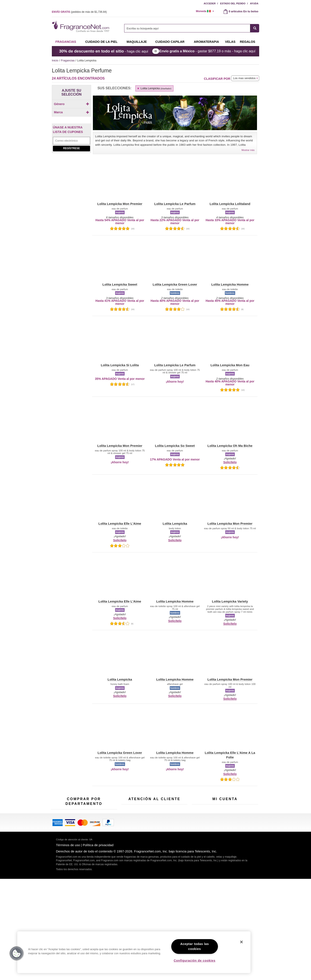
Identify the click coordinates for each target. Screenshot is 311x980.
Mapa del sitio (176, 854)
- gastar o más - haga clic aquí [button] (207, 51)
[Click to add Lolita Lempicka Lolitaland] (71, 209)
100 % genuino (154, 875)
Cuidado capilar (170, 42)
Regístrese (71, 254)
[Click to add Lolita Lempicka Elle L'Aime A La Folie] (71, 180)
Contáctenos (129, 850)
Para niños (104, 848)
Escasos (102, 882)
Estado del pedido (233, 3)
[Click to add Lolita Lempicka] (71, 166)
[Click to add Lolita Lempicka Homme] (71, 195)
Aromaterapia (83, 876)
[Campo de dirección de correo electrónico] (71, 246)
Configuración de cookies (194, 961)
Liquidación (82, 893)
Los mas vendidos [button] (244, 78)
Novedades (104, 868)
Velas (100, 861)
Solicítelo (230, 462)
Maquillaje (137, 42)
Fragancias (66, 42)
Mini (99, 875)
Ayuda (254, 3)
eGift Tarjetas (129, 863)
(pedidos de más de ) (79, 12)
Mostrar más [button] (248, 150)
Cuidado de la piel (102, 42)
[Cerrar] (241, 942)
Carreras (173, 871)
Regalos (248, 42)
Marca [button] (72, 124)
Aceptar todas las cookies (195, 946)
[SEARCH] (255, 28)
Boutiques (57, 883)
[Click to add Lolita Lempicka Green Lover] (71, 188)
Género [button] (72, 104)
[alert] (206, 11)
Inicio (55, 60)
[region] (134, 952)
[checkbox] (71, 112)
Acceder (210, 3)
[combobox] (192, 28)
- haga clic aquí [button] (104, 51)
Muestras (80, 859)
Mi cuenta (198, 843)
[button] (63, 144)
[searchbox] (187, 28)
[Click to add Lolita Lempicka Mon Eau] (71, 216)
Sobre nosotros (131, 856)
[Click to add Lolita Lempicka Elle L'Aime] (71, 171)
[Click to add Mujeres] (71, 116)
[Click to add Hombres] (71, 111)
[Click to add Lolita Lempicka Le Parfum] (71, 202)
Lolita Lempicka (154, 88)
